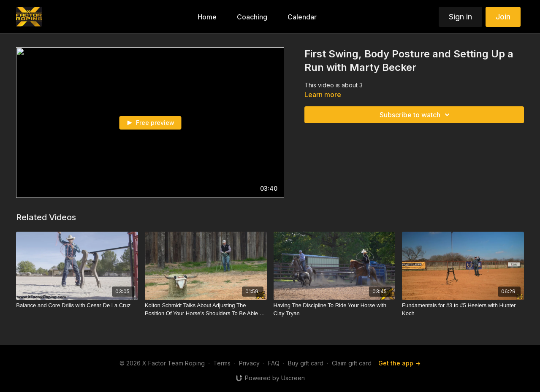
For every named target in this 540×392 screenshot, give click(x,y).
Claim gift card (352, 363)
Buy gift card (306, 363)
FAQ (274, 363)
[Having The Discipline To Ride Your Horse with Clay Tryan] (335, 310)
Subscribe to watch (416, 115)
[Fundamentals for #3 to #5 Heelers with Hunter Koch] (463, 310)
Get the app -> (399, 363)
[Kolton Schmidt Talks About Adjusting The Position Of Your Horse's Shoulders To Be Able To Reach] (206, 310)
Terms (222, 363)
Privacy (249, 363)
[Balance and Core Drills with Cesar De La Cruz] (77, 305)
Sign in (460, 17)
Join (503, 17)
